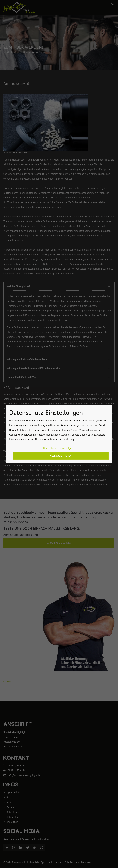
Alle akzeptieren (61, 456)
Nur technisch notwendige (57, 448)
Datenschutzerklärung (62, 439)
